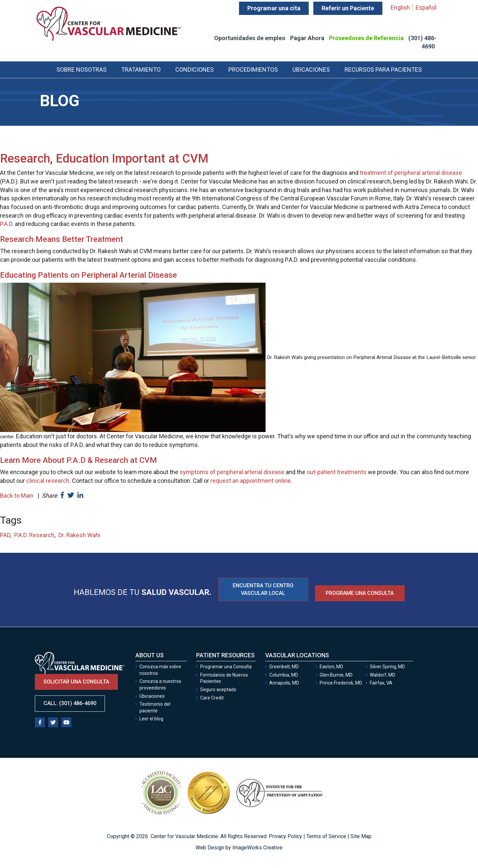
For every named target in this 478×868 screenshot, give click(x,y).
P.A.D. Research (34, 535)
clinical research (48, 481)
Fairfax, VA (381, 683)
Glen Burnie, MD (336, 675)
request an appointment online (251, 481)
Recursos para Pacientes (383, 70)
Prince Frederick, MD (341, 683)
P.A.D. (7, 224)
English (400, 7)
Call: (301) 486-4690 (70, 703)
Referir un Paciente (348, 8)
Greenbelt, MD (284, 667)
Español (426, 7)
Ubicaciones (311, 70)
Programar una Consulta (226, 667)
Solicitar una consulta (76, 682)
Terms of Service (326, 836)
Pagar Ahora (307, 38)
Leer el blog (151, 719)
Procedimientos (253, 70)
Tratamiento (141, 70)
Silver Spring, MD (387, 667)
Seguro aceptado (218, 689)
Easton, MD (331, 667)
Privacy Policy (285, 836)
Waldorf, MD (383, 675)
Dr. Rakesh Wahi (79, 535)
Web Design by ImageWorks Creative (239, 848)
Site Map (361, 836)
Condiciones (195, 70)
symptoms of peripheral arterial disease (232, 472)
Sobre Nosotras (81, 70)
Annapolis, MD (284, 683)
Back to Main (17, 496)
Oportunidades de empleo (250, 38)
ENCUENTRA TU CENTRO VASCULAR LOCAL (263, 589)
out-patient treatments (337, 472)
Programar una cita (274, 8)
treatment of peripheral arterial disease (411, 173)
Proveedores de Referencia (366, 38)
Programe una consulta (360, 593)
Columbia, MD (284, 675)
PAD (5, 535)
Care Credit (212, 698)
